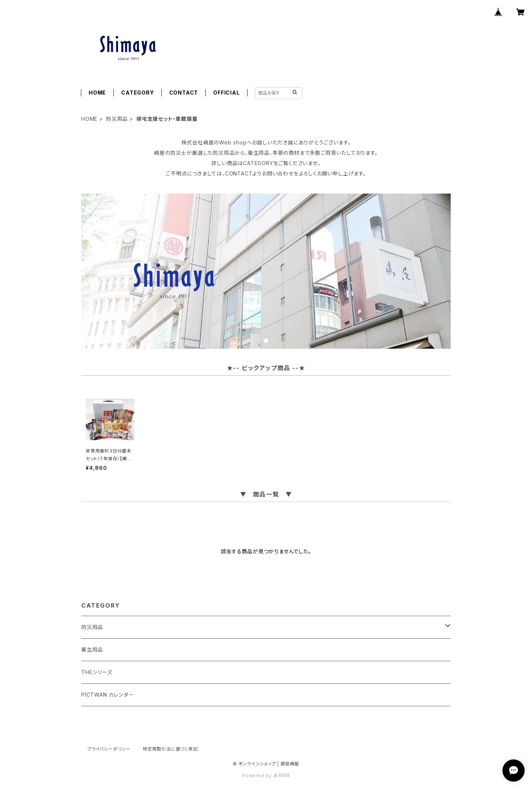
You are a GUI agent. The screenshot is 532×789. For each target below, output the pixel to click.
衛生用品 (92, 650)
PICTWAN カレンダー (108, 695)
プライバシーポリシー (109, 749)
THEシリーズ (97, 672)
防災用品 (117, 119)
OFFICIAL (226, 93)
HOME (97, 93)
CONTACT (184, 93)
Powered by (266, 776)
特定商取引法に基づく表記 (170, 749)
